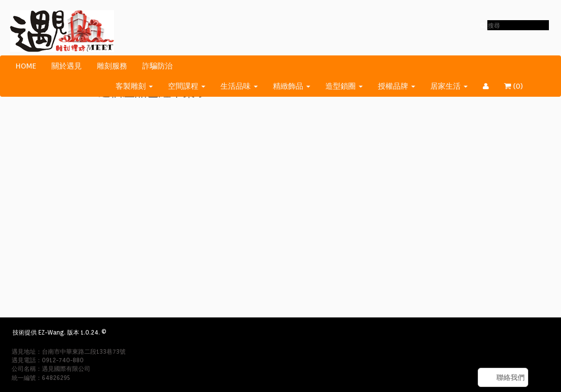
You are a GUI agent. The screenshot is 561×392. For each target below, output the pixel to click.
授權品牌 (397, 86)
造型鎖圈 (344, 86)
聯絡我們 (511, 377)
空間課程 (187, 86)
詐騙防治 (157, 66)
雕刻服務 (112, 66)
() (520, 86)
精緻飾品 (292, 86)
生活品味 (239, 86)
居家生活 (449, 86)
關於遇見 (67, 66)
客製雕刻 (134, 86)
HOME (26, 66)
